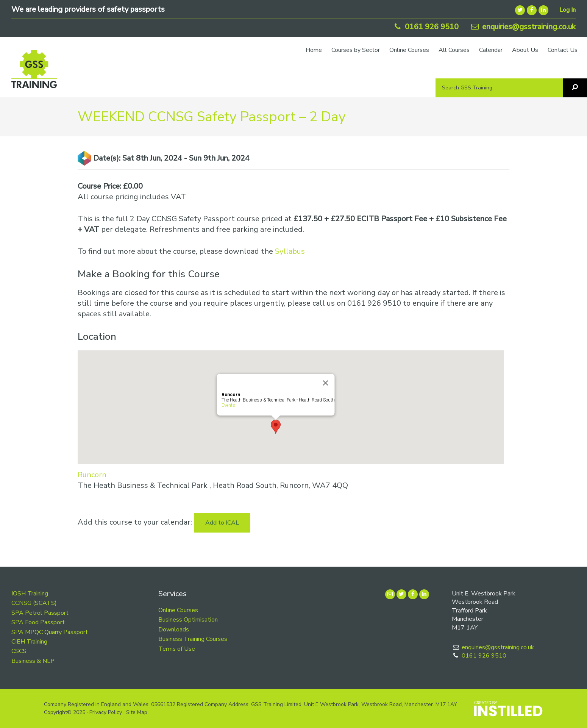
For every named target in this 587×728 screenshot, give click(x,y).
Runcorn (92, 475)
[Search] (575, 88)
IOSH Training (30, 594)
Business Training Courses (193, 639)
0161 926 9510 (425, 27)
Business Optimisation (188, 620)
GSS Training (34, 73)
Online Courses (178, 610)
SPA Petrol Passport (40, 613)
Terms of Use (177, 649)
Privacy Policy (106, 712)
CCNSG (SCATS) (34, 603)
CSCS (19, 651)
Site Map (137, 712)
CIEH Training (29, 642)
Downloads (174, 630)
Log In (567, 10)
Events (228, 405)
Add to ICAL (222, 523)
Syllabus (290, 251)
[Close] (325, 383)
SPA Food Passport (38, 622)
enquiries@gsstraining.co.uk (523, 27)
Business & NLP (33, 661)
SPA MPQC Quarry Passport (50, 632)
